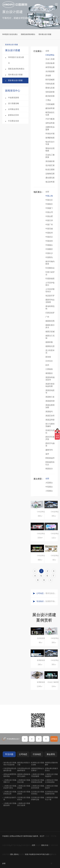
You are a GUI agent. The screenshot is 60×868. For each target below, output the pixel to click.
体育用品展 (50, 67)
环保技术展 (50, 134)
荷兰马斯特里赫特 (50, 425)
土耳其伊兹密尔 (50, 284)
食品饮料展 (50, 182)
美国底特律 (50, 401)
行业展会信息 (14, 121)
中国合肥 (49, 216)
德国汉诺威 (50, 332)
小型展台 (49, 491)
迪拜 (47, 454)
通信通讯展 (50, 178)
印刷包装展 (50, 84)
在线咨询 (11, 729)
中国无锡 (49, 229)
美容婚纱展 (50, 161)
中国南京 (49, 204)
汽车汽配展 (50, 119)
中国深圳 (49, 241)
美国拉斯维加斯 (50, 406)
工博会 (48, 100)
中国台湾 (49, 212)
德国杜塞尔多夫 (50, 326)
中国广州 (49, 225)
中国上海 (49, 196)
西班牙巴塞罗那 (50, 438)
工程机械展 (50, 104)
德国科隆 (49, 342)
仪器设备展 (50, 63)
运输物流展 (50, 174)
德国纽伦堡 (50, 346)
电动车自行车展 (50, 143)
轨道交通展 (50, 170)
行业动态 (37, 754)
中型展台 (49, 487)
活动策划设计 (25, 845)
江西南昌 (49, 369)
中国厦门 (49, 208)
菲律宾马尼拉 (50, 432)
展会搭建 (22, 854)
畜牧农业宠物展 (50, 150)
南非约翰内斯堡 (50, 263)
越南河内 (49, 450)
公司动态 (23, 754)
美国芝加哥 (50, 416)
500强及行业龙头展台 (10, 34)
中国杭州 (49, 233)
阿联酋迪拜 (50, 458)
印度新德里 (50, 279)
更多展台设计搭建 (15, 80)
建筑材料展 (50, 108)
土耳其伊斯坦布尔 (50, 290)
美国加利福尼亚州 (50, 379)
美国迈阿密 (50, 420)
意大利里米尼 (50, 352)
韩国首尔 (49, 469)
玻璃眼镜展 (50, 138)
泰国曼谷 (49, 373)
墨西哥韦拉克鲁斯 (50, 301)
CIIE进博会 (50, 55)
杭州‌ (47, 365)
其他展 (48, 75)
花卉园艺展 (50, 165)
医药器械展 (50, 80)
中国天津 (49, 220)
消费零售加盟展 (50, 128)
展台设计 (38, 845)
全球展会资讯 (14, 109)
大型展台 (49, 483)
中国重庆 (49, 249)
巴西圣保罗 (50, 313)
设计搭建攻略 (14, 103)
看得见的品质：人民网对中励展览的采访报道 (51, 593)
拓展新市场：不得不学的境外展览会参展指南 (51, 601)
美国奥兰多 (50, 397)
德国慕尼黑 (50, 321)
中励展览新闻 (14, 98)
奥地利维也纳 (50, 307)
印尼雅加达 (50, 268)
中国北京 (49, 200)
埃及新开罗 (50, 296)
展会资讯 (51, 754)
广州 (47, 317)
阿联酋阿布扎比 (50, 463)
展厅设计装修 (15, 845)
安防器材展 (50, 92)
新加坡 (48, 357)
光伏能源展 (50, 71)
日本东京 (49, 361)
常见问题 (9, 754)
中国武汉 (49, 237)
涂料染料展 (50, 123)
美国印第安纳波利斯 (50, 385)
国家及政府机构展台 (28, 34)
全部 (47, 51)
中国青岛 (49, 257)
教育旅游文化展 (50, 114)
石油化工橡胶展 (50, 156)
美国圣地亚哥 (50, 392)
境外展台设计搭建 (45, 34)
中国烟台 (49, 245)
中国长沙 (49, 253)
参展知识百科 (14, 115)
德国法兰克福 (50, 337)
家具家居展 (50, 96)
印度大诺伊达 (50, 273)
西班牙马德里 (50, 445)
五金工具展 (50, 59)
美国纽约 (49, 412)
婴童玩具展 (50, 88)
